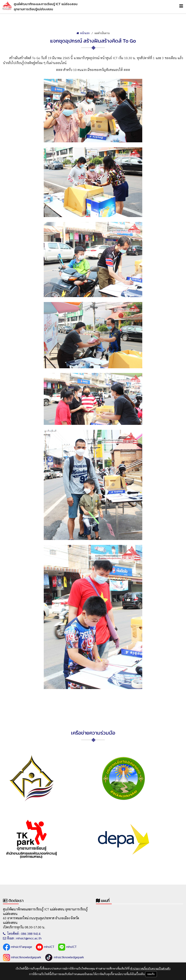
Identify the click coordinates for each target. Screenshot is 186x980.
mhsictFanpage (18, 947)
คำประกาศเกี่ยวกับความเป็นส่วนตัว (150, 968)
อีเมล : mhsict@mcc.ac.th (22, 938)
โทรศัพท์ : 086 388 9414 (22, 934)
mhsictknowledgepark (22, 958)
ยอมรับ (151, 974)
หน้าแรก (83, 33)
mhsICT (45, 947)
